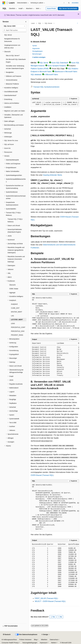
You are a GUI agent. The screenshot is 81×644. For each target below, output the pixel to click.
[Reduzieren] (26, 22)
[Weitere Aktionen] (77, 23)
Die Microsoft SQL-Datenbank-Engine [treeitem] (16, 61)
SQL (40, 23)
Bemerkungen (37, 54)
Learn (33, 23)
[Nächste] (64, 3)
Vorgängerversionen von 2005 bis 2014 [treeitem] (12, 46)
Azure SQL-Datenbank (60, 63)
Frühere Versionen (25, 640)
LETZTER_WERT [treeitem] (17, 320)
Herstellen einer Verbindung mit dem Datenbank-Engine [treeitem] (15, 67)
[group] (55, 104)
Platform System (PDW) (40, 69)
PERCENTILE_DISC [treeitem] (18, 331)
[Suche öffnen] (69, 3)
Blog (35, 640)
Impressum (43, 643)
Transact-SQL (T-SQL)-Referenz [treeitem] (15, 220)
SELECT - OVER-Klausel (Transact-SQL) (50, 601)
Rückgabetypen (37, 51)
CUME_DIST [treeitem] (15, 308)
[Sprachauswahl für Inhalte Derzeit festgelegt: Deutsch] (7, 635)
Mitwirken (44, 640)
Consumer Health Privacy (10, 643)
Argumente (36, 48)
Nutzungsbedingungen (30, 643)
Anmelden (75, 3)
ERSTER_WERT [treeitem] (17, 312)
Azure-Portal (51, 8)
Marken (54, 643)
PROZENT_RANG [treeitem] (17, 335)
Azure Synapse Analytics (57, 66)
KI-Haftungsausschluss (9, 640)
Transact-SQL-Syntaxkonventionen (46, 87)
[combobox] (14, 26)
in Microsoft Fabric (51, 75)
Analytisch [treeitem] (14, 304)
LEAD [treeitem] (13, 323)
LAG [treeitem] (12, 316)
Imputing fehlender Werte (52, 175)
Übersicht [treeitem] (12, 285)
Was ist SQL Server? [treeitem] (13, 56)
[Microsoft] (4, 3)
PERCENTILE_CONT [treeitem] (18, 327)
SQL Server (48, 23)
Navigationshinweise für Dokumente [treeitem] (12, 40)
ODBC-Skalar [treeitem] (14, 289)
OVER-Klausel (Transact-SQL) (42, 475)
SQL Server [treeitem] (8, 35)
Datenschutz (54, 640)
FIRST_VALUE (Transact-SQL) (46, 598)
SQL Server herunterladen (68, 8)
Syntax (35, 46)
